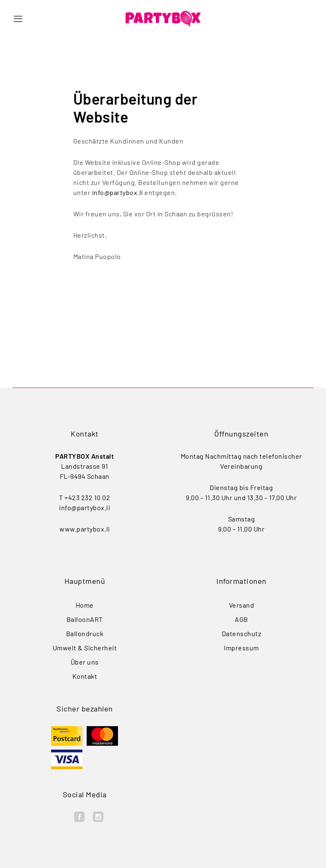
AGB (241, 619)
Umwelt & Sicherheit (85, 648)
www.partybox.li (85, 529)
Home (85, 605)
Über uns (85, 662)
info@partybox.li (118, 192)
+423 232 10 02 (87, 497)
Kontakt (85, 676)
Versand (242, 605)
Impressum (241, 648)
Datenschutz (242, 633)
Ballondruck (85, 633)
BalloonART (85, 619)
